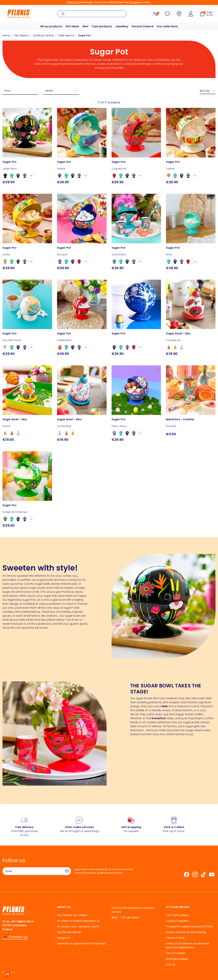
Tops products (102, 26)
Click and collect (177, 915)
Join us (171, 964)
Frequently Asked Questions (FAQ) (189, 926)
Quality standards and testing (186, 932)
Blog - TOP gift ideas (125, 918)
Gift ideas (72, 26)
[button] (7, 974)
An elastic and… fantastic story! (78, 926)
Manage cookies (177, 959)
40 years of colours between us (78, 921)
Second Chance (143, 26)
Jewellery (122, 26)
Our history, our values (72, 915)
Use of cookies (176, 953)
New (85, 26)
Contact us (18, 937)
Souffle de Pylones (69, 932)
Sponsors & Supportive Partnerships (82, 943)
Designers (64, 938)
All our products (51, 26)
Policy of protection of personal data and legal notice (187, 945)
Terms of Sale (175, 938)
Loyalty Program (177, 921)
